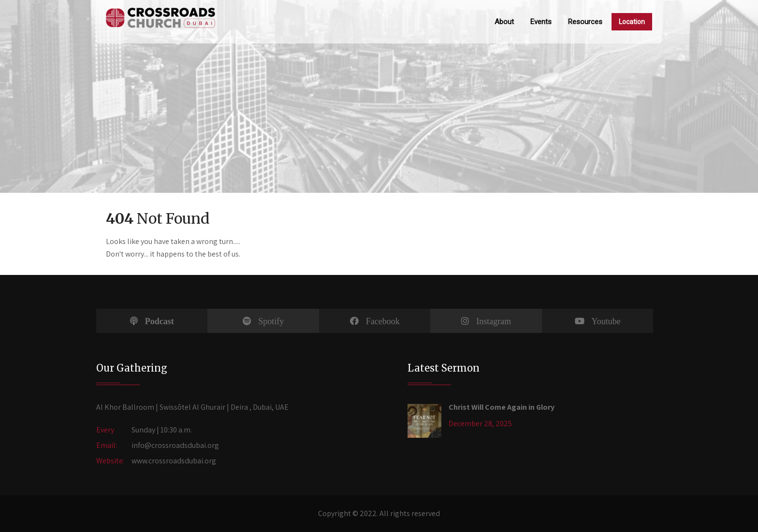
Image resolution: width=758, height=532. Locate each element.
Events (541, 22)
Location (632, 22)
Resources (585, 22)
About (504, 22)
